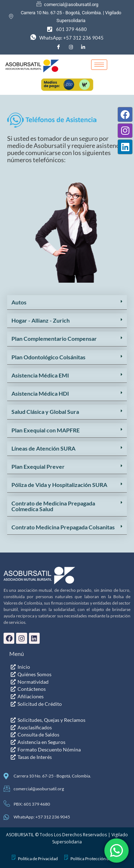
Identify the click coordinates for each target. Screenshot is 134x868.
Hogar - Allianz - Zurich (41, 489)
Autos (19, 470)
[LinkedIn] (83, 47)
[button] (67, 471)
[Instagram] (71, 47)
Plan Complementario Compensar (54, 507)
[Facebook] (58, 47)
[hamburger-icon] (99, 65)
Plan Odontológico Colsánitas (48, 525)
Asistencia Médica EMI (40, 543)
